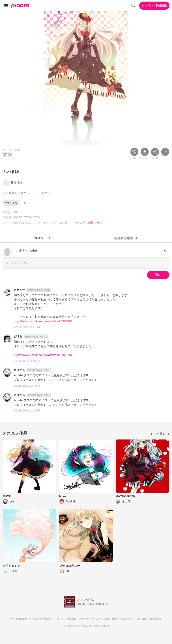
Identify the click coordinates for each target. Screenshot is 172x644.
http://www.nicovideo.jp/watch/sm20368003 (43, 321)
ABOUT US (155, 619)
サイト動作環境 (19, 619)
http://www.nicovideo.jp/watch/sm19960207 (43, 355)
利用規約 (72, 619)
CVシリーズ (128, 619)
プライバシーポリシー (90, 619)
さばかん (19, 370)
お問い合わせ (112, 619)
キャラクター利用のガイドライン (47, 619)
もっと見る (160, 434)
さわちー (19, 290)
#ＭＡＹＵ (11, 203)
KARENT (142, 619)
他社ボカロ (95, 223)
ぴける (18, 336)
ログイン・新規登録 (154, 6)
